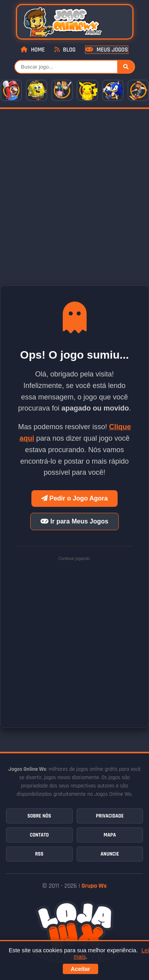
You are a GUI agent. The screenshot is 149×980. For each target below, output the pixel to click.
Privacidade (110, 816)
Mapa (110, 835)
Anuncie (110, 854)
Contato (39, 835)
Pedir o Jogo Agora (74, 498)
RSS (39, 854)
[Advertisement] (74, 187)
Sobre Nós (39, 816)
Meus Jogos (106, 50)
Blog (65, 50)
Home (33, 50)
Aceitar (80, 969)
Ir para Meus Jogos (74, 521)
